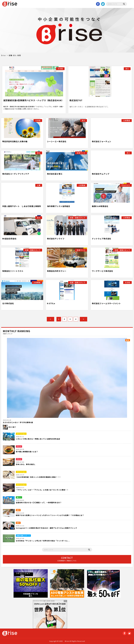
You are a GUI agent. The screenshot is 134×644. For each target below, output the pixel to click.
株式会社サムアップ (101, 174)
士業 (39, 185)
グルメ (19, 446)
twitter (103, 4)
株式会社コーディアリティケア (16, 174)
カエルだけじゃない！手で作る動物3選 (18, 422)
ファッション (21, 434)
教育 (128, 340)
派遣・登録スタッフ (78, 218)
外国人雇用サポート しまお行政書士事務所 (22, 206)
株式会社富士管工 (55, 174)
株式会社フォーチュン (102, 141)
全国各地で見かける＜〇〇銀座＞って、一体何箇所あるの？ (39, 502)
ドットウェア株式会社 (102, 239)
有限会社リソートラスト (13, 271)
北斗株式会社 (8, 303)
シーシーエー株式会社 (57, 141)
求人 (127, 69)
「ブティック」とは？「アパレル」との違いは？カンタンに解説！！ (42, 490)
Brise (3, 55)
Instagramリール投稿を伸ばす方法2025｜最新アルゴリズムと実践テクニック (46, 528)
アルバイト (126, 185)
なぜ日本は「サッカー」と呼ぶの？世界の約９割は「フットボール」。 (43, 541)
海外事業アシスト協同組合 (59, 206)
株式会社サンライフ (56, 239)
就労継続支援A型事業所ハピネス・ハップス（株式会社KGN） (34, 100)
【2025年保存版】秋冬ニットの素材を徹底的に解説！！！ (38, 477)
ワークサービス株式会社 (103, 271)
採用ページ (81, 153)
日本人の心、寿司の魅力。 (26, 464)
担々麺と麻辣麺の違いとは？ (27, 452)
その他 (60, 69)
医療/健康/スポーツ (23, 536)
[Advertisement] (86, 614)
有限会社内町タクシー (57, 271)
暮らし (19, 497)
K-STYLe (51, 303)
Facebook (98, 4)
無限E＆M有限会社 (100, 206)
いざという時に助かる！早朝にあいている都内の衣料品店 (38, 439)
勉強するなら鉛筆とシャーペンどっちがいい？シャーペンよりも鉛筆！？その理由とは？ (50, 515)
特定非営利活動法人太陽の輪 (15, 141)
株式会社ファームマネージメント (106, 303)
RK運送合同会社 (9, 239)
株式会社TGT (76, 100)
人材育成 (127, 120)
